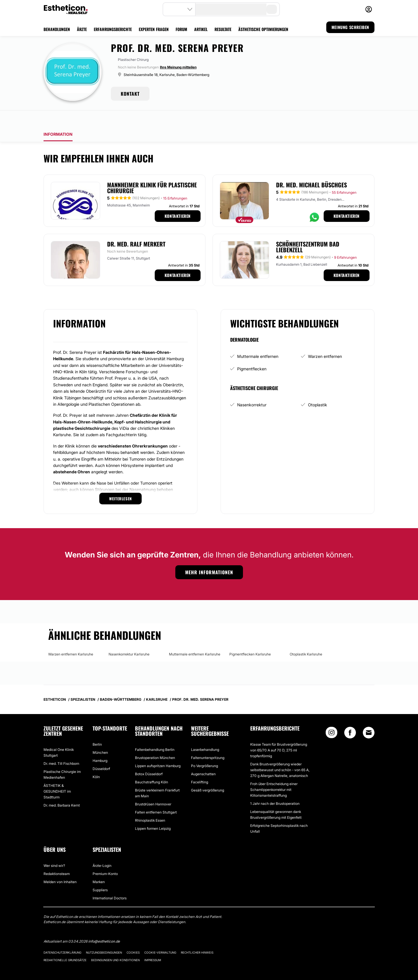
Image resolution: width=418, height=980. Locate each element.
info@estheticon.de (104, 925)
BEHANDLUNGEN (57, 29)
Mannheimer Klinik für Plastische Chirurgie (152, 171)
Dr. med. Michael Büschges (311, 169)
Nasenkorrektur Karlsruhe (129, 638)
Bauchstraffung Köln (152, 766)
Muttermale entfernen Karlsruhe (195, 638)
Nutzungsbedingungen (104, 936)
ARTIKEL (201, 29)
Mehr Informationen (209, 556)
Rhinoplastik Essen (150, 804)
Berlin (97, 728)
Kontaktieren (178, 200)
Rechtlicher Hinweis (197, 936)
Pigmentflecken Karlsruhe (250, 638)
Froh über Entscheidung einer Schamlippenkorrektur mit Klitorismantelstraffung (274, 773)
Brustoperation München (155, 741)
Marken (99, 866)
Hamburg (100, 744)
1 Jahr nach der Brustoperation (275, 787)
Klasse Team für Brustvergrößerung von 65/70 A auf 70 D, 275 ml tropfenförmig (279, 734)
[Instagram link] (331, 718)
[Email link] (369, 716)
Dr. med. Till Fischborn (61, 747)
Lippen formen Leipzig (153, 812)
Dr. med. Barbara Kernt (62, 789)
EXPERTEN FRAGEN (154, 29)
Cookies (133, 936)
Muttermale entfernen (258, 340)
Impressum (153, 944)
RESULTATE (223, 29)
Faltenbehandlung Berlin (155, 733)
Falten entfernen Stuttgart (156, 796)
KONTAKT (130, 94)
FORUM (181, 29)
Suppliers (100, 874)
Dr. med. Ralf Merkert (136, 228)
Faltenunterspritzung (208, 741)
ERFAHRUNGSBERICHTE (113, 29)
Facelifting (200, 766)
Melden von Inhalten (60, 866)
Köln (96, 761)
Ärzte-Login (102, 849)
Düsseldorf (101, 752)
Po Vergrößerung (205, 750)
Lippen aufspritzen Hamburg (158, 750)
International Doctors (110, 882)
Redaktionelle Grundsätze (65, 944)
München (100, 736)
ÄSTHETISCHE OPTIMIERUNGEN (263, 29)
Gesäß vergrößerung (208, 774)
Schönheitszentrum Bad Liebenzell (308, 231)
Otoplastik (318, 388)
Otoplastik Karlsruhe (306, 638)
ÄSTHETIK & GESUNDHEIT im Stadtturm (57, 775)
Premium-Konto (105, 857)
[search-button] (272, 9)
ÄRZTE (82, 29)
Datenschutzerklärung (62, 936)
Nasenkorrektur (252, 388)
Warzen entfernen (325, 340)
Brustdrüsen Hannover (153, 788)
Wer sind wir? (54, 849)
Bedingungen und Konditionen (115, 944)
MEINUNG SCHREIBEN (350, 27)
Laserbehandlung (205, 733)
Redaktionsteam (57, 857)
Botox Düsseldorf (149, 758)
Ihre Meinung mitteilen (178, 67)
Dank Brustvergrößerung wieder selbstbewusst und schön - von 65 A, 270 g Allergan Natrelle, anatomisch (280, 754)
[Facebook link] (350, 718)
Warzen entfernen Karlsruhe (71, 638)
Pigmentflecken (252, 353)
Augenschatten (203, 758)
